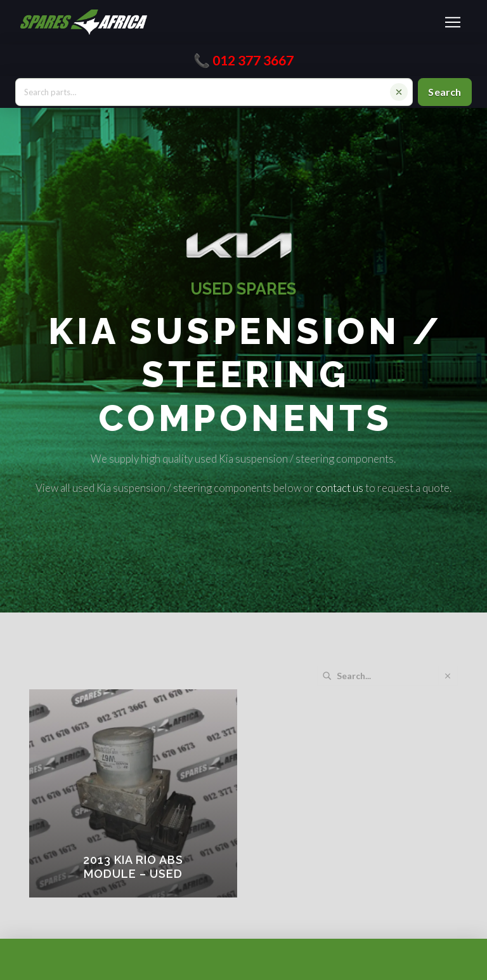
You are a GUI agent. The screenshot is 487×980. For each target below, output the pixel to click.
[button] (453, 22)
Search (445, 92)
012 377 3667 (253, 60)
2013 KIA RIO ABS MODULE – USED (133, 867)
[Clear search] (399, 92)
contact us (340, 488)
